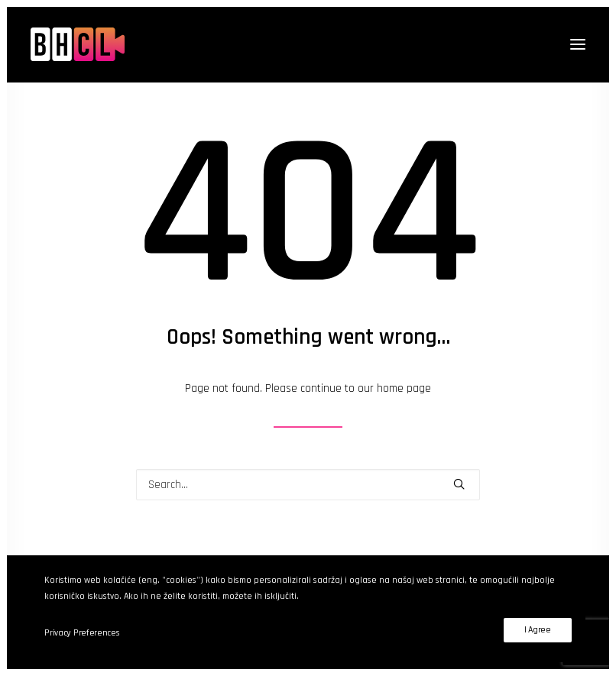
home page (404, 388)
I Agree (538, 630)
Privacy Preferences (82, 633)
